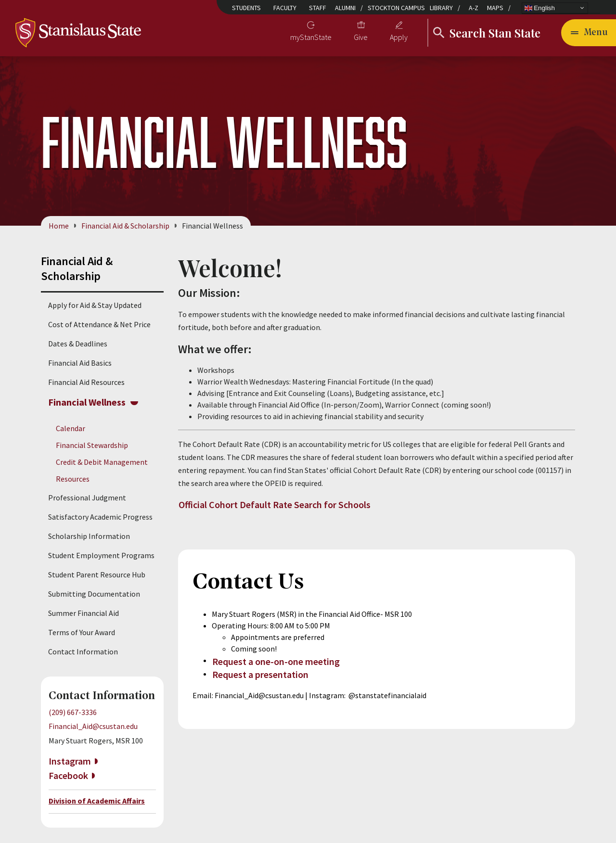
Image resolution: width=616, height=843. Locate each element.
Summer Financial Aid (83, 613)
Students (246, 8)
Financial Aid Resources (86, 382)
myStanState (311, 37)
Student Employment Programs (101, 556)
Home (59, 226)
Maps (495, 8)
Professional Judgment (87, 498)
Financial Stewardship (92, 445)
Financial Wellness (87, 402)
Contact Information (83, 652)
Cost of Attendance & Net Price (99, 324)
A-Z (474, 8)
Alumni (345, 8)
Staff (318, 8)
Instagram (70, 761)
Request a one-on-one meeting (276, 661)
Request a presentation (260, 675)
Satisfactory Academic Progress (100, 517)
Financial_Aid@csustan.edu (93, 726)
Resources (73, 479)
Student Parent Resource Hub (97, 575)
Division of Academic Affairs (97, 801)
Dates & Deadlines (78, 344)
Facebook (68, 775)
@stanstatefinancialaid (387, 695)
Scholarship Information (89, 536)
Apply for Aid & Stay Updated (95, 305)
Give (361, 37)
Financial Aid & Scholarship (125, 226)
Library (441, 8)
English (540, 8)
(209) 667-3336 (73, 713)
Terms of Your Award (82, 633)
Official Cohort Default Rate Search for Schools (275, 505)
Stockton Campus (396, 8)
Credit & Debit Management (102, 462)
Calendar (71, 428)
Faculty (285, 8)
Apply (399, 37)
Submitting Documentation (94, 594)
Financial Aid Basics (80, 363)
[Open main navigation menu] (589, 33)
